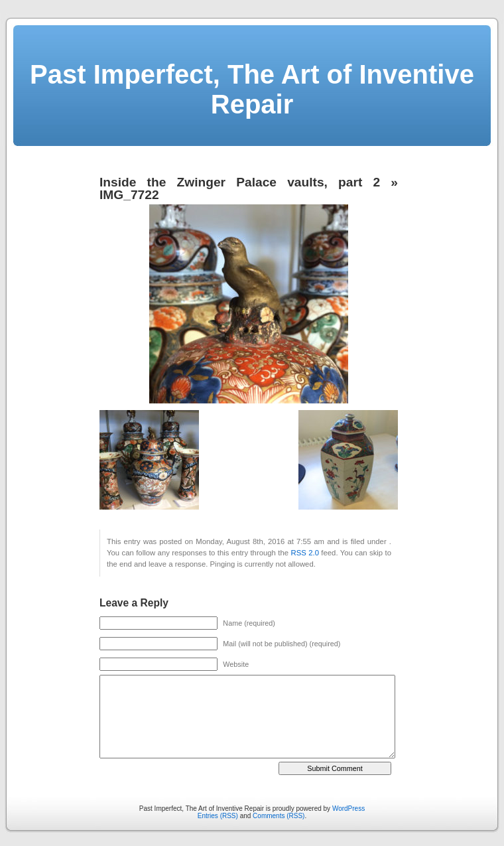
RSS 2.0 (304, 553)
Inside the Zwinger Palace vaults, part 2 (240, 182)
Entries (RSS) (218, 816)
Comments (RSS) (279, 816)
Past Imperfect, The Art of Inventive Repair (252, 89)
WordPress (348, 809)
